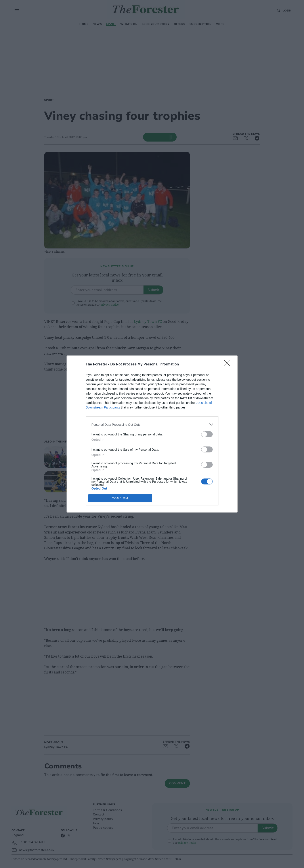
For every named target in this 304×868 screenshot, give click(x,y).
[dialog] (152, 434)
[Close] (229, 365)
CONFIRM (120, 498)
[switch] (207, 434)
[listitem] (152, 425)
